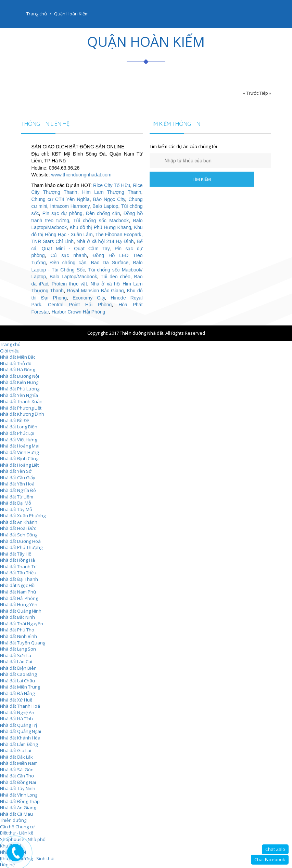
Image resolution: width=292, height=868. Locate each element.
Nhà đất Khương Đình (22, 414)
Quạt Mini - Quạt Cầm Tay (75, 249)
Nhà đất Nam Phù (18, 592)
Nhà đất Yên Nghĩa (19, 395)
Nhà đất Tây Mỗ (16, 509)
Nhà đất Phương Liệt (21, 408)
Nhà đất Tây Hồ (16, 554)
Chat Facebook (270, 859)
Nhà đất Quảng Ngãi (21, 731)
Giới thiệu (10, 351)
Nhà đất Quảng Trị (18, 725)
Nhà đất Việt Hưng (18, 440)
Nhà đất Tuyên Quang (23, 643)
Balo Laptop (105, 206)
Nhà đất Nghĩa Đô (18, 490)
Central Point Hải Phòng (80, 305)
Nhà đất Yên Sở (16, 471)
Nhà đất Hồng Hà (17, 560)
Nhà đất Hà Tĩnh (16, 719)
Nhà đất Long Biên (19, 427)
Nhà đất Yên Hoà (17, 484)
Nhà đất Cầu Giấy (18, 478)
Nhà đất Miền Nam (19, 763)
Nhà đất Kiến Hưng (19, 382)
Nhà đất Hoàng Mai (20, 446)
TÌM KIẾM (202, 179)
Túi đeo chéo (116, 277)
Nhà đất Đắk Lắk (16, 757)
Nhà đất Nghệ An (17, 712)
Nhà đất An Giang (18, 807)
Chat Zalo (275, 849)
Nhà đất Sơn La (16, 655)
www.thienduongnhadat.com (81, 175)
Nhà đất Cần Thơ (17, 776)
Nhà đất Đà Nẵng (17, 693)
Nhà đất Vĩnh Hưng (19, 452)
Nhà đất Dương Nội (20, 376)
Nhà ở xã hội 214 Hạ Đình (105, 241)
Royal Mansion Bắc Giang (95, 291)
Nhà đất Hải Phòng (19, 598)
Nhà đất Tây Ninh (18, 788)
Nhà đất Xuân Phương (23, 516)
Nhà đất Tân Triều (18, 573)
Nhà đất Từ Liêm (17, 497)
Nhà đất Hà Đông (17, 370)
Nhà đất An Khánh (19, 522)
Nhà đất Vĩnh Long (19, 795)
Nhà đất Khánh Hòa (20, 738)
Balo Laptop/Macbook (73, 277)
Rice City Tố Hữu (112, 185)
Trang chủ (37, 14)
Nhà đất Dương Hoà (20, 541)
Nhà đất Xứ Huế (16, 700)
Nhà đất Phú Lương (20, 389)
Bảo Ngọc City (109, 199)
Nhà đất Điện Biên (18, 668)
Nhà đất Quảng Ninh (21, 611)
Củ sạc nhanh (68, 255)
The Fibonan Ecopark (118, 235)
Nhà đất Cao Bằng (18, 674)
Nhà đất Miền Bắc (18, 357)
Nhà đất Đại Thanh (19, 579)
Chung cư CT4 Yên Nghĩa (61, 199)
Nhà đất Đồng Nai (18, 782)
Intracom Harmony (70, 206)
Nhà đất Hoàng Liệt (19, 465)
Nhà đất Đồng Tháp (20, 801)
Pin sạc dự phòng (62, 213)
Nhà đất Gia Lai (16, 750)
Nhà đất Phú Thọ (17, 630)
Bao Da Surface (110, 263)
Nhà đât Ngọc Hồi (18, 585)
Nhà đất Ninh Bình (18, 636)
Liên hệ (7, 865)
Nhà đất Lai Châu (17, 681)
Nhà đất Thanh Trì (18, 566)
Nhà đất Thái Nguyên (22, 624)
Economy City (89, 298)
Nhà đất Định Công (19, 458)
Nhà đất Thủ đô (16, 363)
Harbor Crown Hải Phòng (79, 312)
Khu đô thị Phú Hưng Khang (100, 227)
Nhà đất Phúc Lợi (17, 433)
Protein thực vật (69, 284)
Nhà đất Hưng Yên (19, 604)
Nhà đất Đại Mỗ (16, 503)
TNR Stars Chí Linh (53, 241)
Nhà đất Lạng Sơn (18, 649)
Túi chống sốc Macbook (101, 221)
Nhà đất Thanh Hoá (20, 706)
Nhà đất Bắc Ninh (17, 617)
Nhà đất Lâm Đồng (19, 744)
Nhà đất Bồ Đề (15, 420)
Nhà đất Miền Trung (20, 687)
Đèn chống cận (103, 213)
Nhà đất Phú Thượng (21, 547)
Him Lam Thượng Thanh (112, 192)
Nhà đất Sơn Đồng (19, 535)
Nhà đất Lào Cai (16, 662)
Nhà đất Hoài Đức (18, 528)
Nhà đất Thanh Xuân (21, 401)
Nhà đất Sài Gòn (17, 770)
